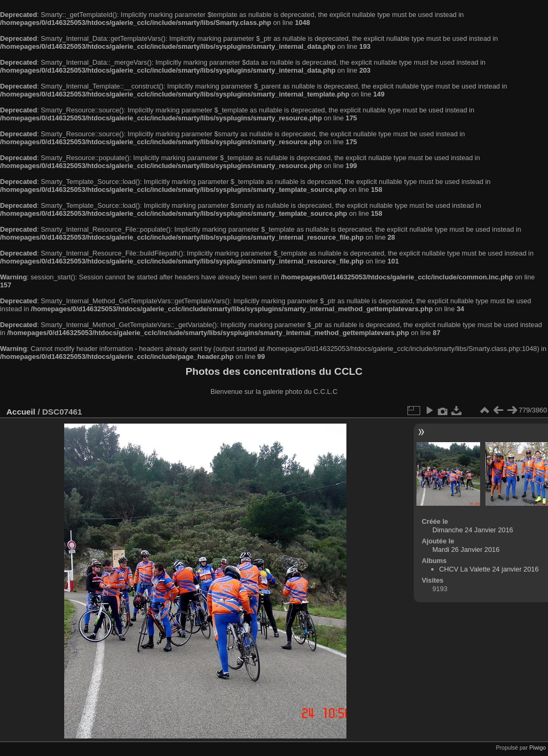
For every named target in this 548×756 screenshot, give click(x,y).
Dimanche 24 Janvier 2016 (473, 530)
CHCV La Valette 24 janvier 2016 (489, 569)
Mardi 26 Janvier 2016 (466, 550)
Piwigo (538, 748)
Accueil (21, 412)
